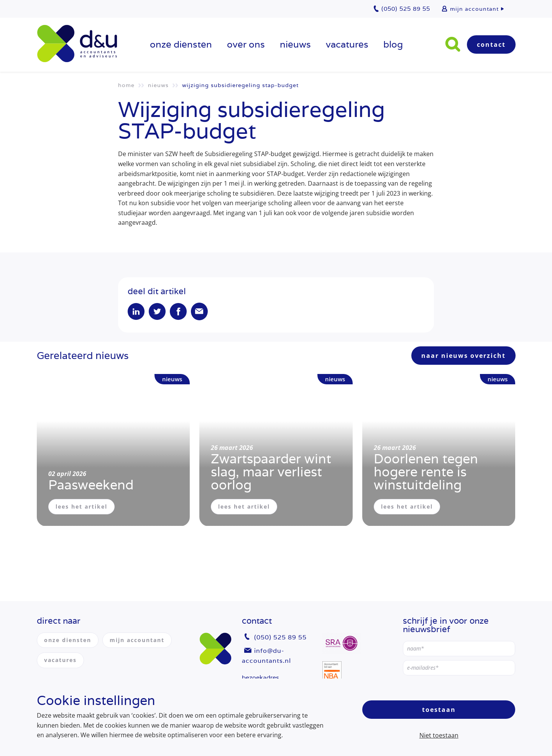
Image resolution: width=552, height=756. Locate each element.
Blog (393, 44)
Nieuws (295, 44)
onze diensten (181, 44)
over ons (246, 44)
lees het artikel (81, 506)
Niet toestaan (439, 735)
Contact (491, 44)
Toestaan (439, 710)
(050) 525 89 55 (280, 637)
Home (126, 85)
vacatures (347, 44)
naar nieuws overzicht (463, 356)
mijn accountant (474, 9)
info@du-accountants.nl (266, 656)
